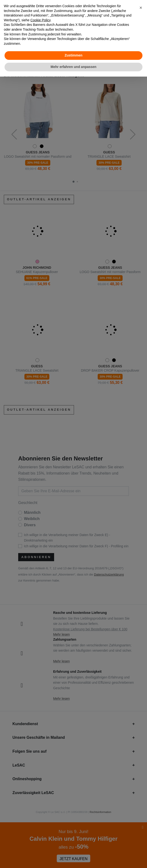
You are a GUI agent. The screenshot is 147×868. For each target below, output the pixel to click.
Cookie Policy (40, 20)
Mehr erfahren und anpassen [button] (73, 67)
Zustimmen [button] (74, 55)
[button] (141, 8)
